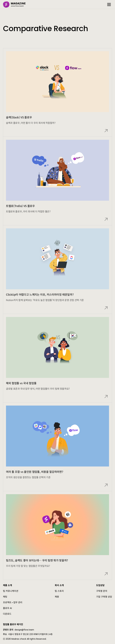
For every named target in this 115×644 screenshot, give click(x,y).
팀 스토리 (59, 591)
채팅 (5, 597)
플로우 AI (7, 608)
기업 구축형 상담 (104, 597)
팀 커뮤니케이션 (11, 591)
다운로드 (7, 614)
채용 (57, 597)
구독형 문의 (102, 591)
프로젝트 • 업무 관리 (13, 602)
